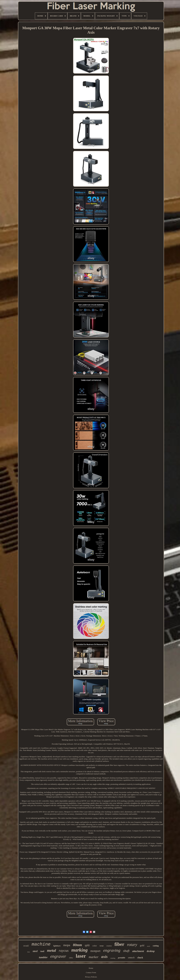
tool (42, 951)
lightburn (57, 946)
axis (104, 957)
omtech (131, 958)
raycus (64, 951)
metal (51, 950)
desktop (151, 951)
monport (95, 951)
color (95, 946)
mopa (67, 945)
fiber (119, 944)
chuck (140, 958)
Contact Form (91, 972)
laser (81, 956)
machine (41, 944)
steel (35, 951)
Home (91, 968)
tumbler (43, 957)
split (87, 945)
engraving (112, 950)
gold (142, 945)
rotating (113, 958)
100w (71, 958)
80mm (77, 945)
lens (29, 952)
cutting (156, 946)
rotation (109, 946)
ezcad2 (26, 946)
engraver (58, 956)
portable (122, 958)
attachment (138, 951)
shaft (126, 951)
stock (148, 946)
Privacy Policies (91, 977)
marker (94, 957)
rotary (132, 945)
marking (79, 950)
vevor (102, 946)
